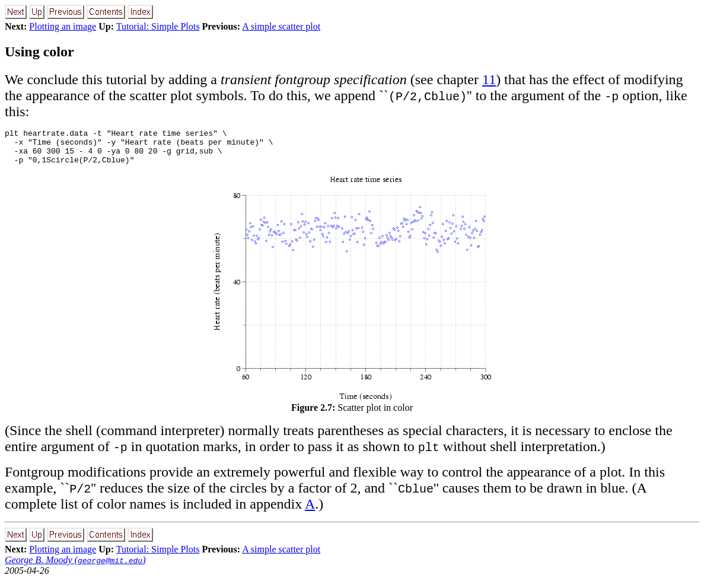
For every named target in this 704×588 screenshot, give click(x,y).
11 (489, 79)
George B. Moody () (75, 567)
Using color (39, 52)
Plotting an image (63, 26)
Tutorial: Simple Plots (158, 26)
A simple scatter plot (281, 26)
